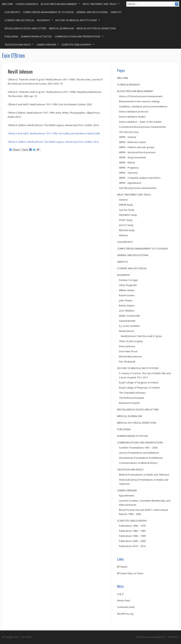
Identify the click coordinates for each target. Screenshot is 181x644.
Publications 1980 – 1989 (132, 531)
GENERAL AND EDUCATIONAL (92, 12)
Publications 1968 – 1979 (132, 526)
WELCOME (7, 4)
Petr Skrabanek (127, 362)
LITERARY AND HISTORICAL (19, 20)
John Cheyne (126, 300)
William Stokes (127, 290)
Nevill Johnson (127, 331)
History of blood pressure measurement (141, 96)
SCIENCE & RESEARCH (27, 4)
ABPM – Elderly (127, 163)
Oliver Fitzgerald (128, 285)
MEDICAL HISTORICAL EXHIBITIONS (96, 28)
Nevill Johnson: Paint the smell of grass (141, 336)
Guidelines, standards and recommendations (143, 107)
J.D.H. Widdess (127, 311)
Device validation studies (132, 117)
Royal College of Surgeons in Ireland (139, 383)
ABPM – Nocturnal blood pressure (137, 152)
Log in (120, 594)
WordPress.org (125, 614)
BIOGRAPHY (44, 20)
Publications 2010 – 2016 (132, 546)
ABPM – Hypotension (130, 183)
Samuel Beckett (127, 321)
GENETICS (116, 12)
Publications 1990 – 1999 (132, 536)
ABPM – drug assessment (132, 157)
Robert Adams (127, 306)
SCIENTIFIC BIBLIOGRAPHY (76, 45)
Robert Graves (127, 295)
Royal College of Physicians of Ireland (139, 388)
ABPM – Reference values (132, 142)
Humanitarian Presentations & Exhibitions (141, 458)
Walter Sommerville (129, 316)
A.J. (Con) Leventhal (129, 326)
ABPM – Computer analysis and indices (140, 178)
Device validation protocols (134, 112)
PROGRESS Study (128, 215)
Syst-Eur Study (127, 210)
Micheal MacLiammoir (131, 357)
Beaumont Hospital (129, 403)
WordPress (174, 637)
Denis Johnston (127, 346)
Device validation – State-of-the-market (140, 122)
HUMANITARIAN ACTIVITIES (36, 37)
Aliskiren (123, 235)
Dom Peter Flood (128, 351)
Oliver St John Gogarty (131, 341)
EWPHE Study (126, 205)
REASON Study (127, 230)
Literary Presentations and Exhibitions (139, 453)
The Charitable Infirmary (132, 393)
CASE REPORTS (12, 12)
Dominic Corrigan (128, 280)
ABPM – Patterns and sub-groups (137, 147)
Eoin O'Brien (13, 55)
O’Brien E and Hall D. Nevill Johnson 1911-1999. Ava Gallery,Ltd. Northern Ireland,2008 (54, 133)
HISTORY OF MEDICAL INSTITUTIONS (76, 20)
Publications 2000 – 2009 (132, 541)
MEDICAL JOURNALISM (61, 28)
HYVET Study (126, 220)
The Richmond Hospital (131, 398)
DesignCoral (159, 637)
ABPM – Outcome (128, 173)
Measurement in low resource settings (139, 101)
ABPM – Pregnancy (129, 168)
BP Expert (122, 567)
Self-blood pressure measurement (138, 188)
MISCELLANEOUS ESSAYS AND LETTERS (25, 28)
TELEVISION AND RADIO (18, 45)
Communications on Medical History (138, 463)
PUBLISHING (11, 37)
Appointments (127, 496)
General (123, 200)
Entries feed (123, 601)
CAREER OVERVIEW (46, 45)
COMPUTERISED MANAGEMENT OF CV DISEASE (48, 12)
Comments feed (126, 607)
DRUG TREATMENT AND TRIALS (100, 4)
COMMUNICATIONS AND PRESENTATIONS (78, 37)
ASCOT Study (126, 225)
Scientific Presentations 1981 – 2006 (138, 448)
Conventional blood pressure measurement (142, 127)
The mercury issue (129, 132)
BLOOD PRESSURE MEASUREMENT (59, 4)
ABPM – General (128, 137)
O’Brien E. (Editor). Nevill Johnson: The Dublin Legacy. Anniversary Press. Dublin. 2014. (53, 142)
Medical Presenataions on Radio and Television (144, 475)
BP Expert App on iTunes (130, 573)
